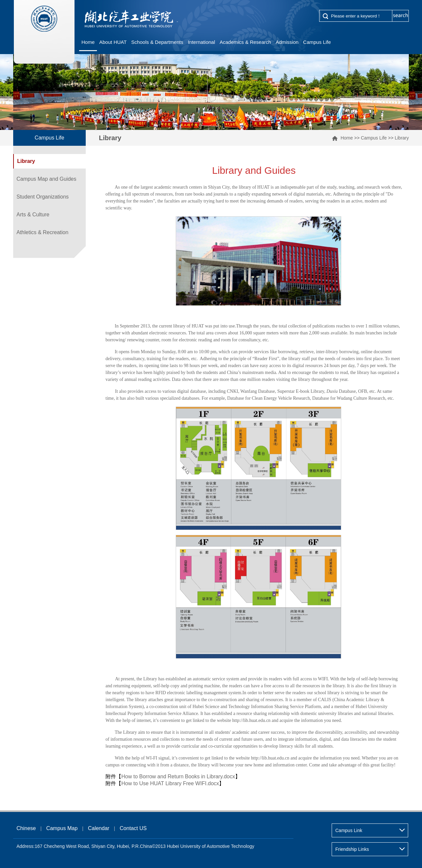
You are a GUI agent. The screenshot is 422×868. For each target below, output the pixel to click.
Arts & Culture (33, 215)
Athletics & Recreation (42, 232)
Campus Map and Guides (46, 179)
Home (88, 42)
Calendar (99, 828)
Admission (287, 42)
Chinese (26, 828)
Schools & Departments (157, 42)
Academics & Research (245, 42)
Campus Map (62, 828)
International (202, 42)
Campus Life (317, 42)
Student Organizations (43, 197)
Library (402, 138)
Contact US (133, 828)
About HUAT (113, 42)
